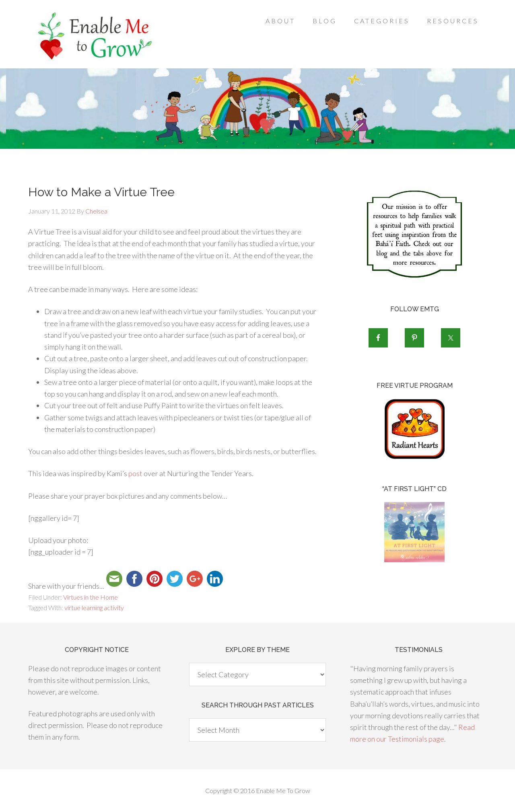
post (135, 473)
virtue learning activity (94, 607)
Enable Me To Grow (93, 36)
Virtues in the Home (91, 597)
